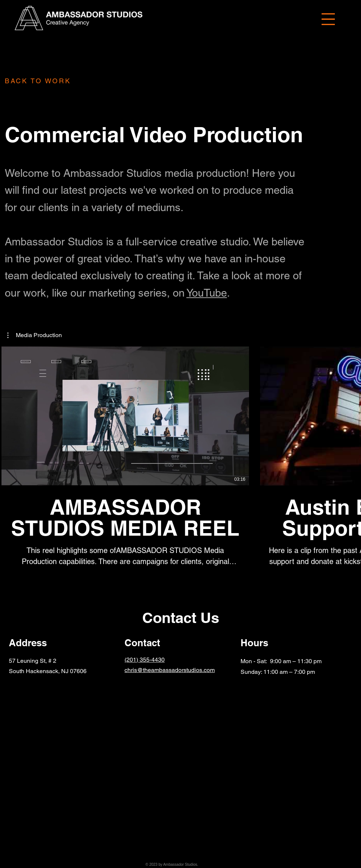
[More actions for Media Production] (35, 335)
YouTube (207, 293)
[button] (328, 19)
